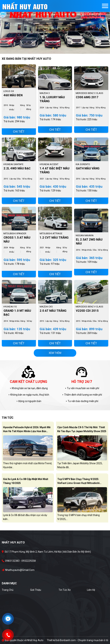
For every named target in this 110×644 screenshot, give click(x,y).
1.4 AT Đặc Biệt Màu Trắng (55, 170)
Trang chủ (8, 590)
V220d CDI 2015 (87, 311)
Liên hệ (91, 590)
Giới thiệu (36, 590)
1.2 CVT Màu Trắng (54, 237)
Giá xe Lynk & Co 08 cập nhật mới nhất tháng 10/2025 (26, 481)
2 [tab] (57, 48)
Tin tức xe (65, 590)
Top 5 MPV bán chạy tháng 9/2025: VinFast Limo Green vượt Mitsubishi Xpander (78, 482)
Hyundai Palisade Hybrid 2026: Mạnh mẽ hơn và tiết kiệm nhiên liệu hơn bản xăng (27, 430)
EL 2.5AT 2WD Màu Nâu (89, 241)
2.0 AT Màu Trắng (53, 311)
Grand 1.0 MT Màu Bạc (17, 313)
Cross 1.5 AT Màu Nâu (17, 239)
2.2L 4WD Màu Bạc (17, 168)
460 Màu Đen (13, 95)
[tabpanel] (55, 27)
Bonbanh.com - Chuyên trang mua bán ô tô (84, 640)
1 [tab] (53, 48)
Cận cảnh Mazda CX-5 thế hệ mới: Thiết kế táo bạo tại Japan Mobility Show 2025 (82, 429)
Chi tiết (19, 132)
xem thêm (55, 353)
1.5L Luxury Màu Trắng (52, 99)
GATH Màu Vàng (88, 168)
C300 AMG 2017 (87, 97)
